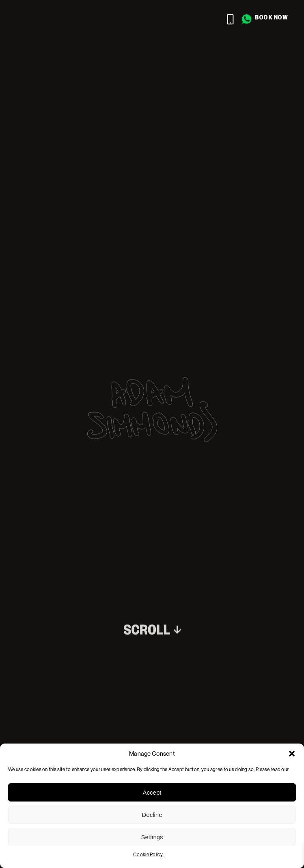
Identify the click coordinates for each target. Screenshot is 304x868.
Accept (152, 792)
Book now (271, 17)
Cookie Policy (148, 855)
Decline (152, 815)
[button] (292, 754)
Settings (152, 837)
